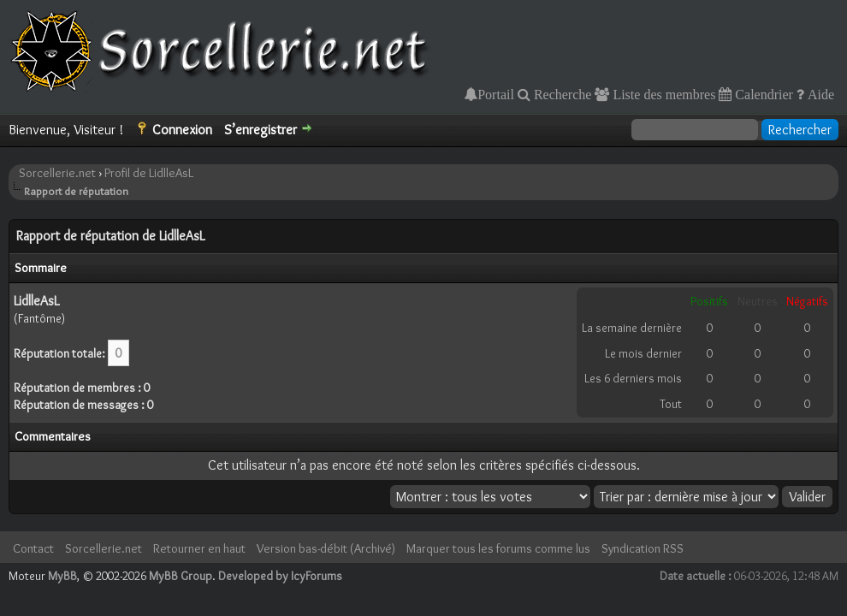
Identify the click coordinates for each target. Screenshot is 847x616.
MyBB (62, 576)
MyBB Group (181, 576)
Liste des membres (662, 94)
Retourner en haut (199, 548)
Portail (496, 94)
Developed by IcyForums (280, 576)
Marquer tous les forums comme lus (498, 548)
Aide (819, 94)
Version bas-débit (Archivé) (326, 548)
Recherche (561, 94)
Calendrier (762, 94)
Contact (33, 548)
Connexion (182, 130)
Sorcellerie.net (57, 173)
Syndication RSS (643, 548)
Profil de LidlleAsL (149, 173)
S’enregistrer (261, 130)
